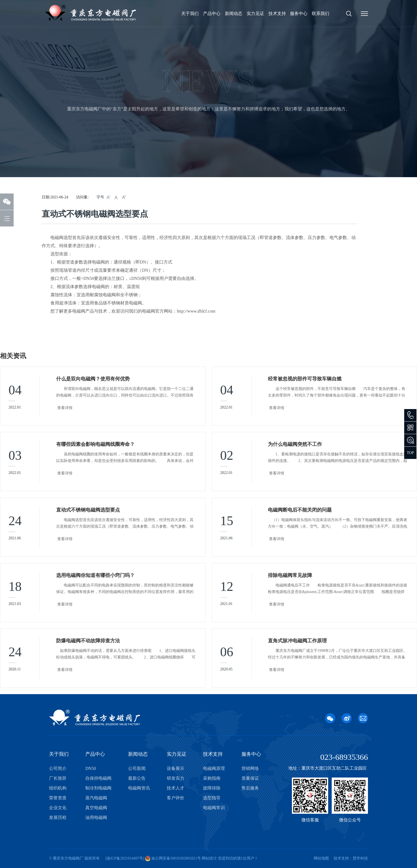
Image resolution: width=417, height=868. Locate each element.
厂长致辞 (58, 778)
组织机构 (58, 788)
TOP (410, 453)
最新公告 (137, 778)
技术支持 (277, 13)
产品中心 (212, 13)
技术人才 (176, 788)
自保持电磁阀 (98, 778)
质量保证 (250, 778)
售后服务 (250, 788)
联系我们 (321, 13)
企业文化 (58, 808)
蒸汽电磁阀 (96, 798)
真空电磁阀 (96, 808)
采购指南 (212, 778)
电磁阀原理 (214, 768)
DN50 (91, 768)
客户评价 (176, 798)
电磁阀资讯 (139, 788)
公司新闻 (137, 768)
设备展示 (176, 768)
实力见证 (255, 13)
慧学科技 (360, 858)
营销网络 (250, 768)
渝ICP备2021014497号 (125, 858)
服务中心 (299, 13)
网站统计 (209, 858)
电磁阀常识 (214, 808)
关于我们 (190, 13)
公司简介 (58, 768)
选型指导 (212, 798)
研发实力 (176, 778)
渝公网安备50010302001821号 (176, 858)
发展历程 (58, 817)
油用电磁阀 (96, 817)
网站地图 (321, 858)
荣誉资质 (58, 798)
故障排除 (212, 788)
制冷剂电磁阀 (98, 788)
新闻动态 (234, 13)
